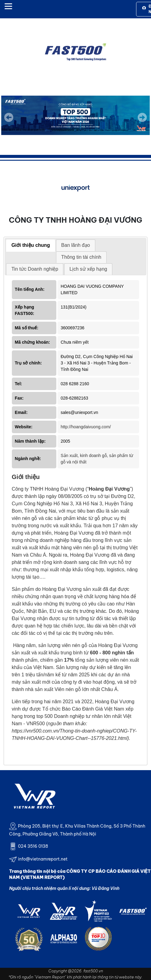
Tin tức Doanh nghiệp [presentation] (35, 269)
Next (142, 122)
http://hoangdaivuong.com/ (86, 427)
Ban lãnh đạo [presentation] (75, 245)
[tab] (31, 246)
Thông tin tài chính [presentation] (81, 257)
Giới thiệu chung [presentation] (31, 245)
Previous (9, 117)
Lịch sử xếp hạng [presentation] (88, 269)
